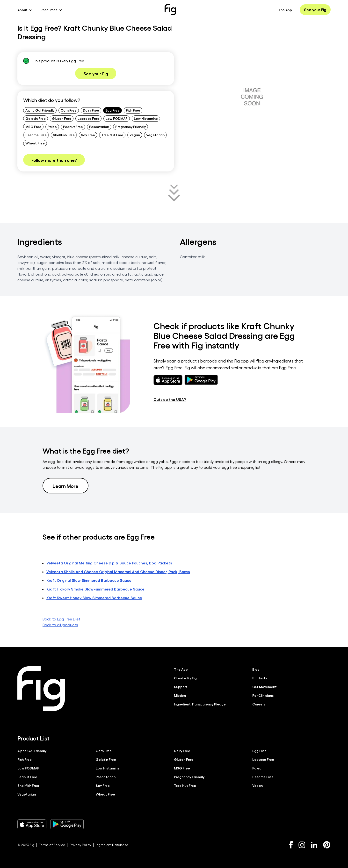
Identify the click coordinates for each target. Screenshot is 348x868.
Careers (259, 704)
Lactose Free (88, 118)
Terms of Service (52, 845)
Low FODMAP (117, 118)
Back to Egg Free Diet (61, 619)
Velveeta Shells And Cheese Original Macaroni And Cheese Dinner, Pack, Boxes (118, 572)
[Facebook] (291, 845)
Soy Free (88, 135)
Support (181, 687)
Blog (256, 669)
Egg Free (112, 110)
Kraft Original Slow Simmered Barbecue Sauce (89, 580)
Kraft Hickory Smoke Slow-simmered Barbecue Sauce (95, 589)
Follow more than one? (54, 160)
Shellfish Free (64, 135)
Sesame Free (36, 135)
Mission (180, 695)
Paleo (52, 127)
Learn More (65, 486)
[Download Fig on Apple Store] (32, 824)
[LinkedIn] (314, 845)
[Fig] (170, 10)
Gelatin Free (36, 118)
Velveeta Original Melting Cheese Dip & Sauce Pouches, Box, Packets (109, 563)
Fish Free (133, 110)
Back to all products (60, 625)
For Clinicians (263, 695)
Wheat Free (35, 143)
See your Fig (315, 10)
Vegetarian (155, 135)
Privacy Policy (80, 845)
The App (285, 10)
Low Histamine (146, 118)
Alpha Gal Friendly (40, 110)
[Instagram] (302, 845)
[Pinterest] (327, 845)
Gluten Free (62, 118)
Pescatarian (99, 127)
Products (260, 678)
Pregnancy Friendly (130, 127)
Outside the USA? (170, 399)
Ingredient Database (112, 845)
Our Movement (265, 687)
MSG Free (33, 127)
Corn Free (69, 110)
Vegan (135, 135)
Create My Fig (185, 678)
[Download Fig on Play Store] (67, 824)
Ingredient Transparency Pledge (200, 704)
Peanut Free (73, 127)
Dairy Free (91, 110)
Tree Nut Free (112, 135)
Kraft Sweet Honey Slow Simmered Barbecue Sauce (94, 598)
